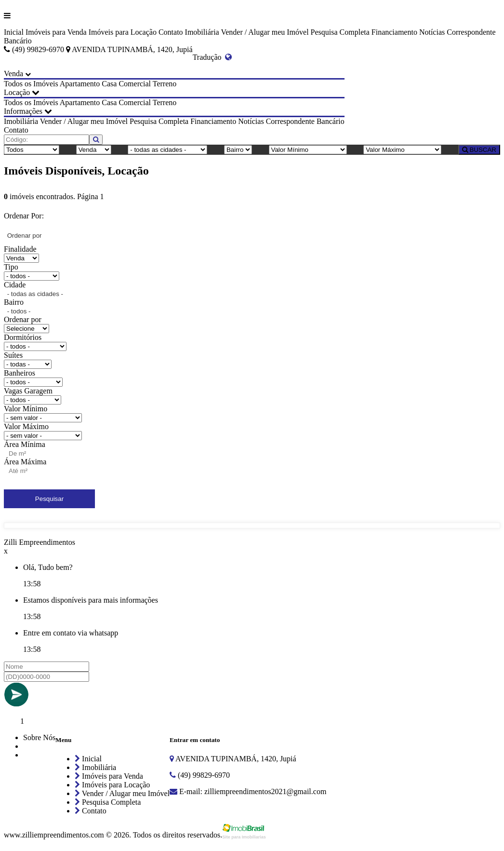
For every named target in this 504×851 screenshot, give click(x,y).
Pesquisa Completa (340, 32)
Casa (109, 84)
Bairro (14, 302)
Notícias (432, 32)
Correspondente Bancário (305, 121)
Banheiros (20, 373)
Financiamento (394, 32)
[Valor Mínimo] (308, 150)
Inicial (14, 32)
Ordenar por (23, 319)
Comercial (135, 84)
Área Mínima (25, 444)
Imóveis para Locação (123, 32)
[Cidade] (167, 150)
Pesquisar (49, 499)
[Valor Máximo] (402, 150)
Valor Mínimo (26, 409)
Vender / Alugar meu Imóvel (265, 32)
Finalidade (20, 249)
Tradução (212, 57)
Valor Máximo (26, 426)
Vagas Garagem (28, 391)
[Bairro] (238, 150)
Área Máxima (25, 462)
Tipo (11, 267)
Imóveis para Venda (56, 32)
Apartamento (80, 84)
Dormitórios (23, 337)
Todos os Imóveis (31, 84)
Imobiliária (202, 32)
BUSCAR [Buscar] (479, 150)
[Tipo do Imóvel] (32, 150)
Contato (171, 32)
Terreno (165, 84)
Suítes (13, 355)
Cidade (15, 285)
